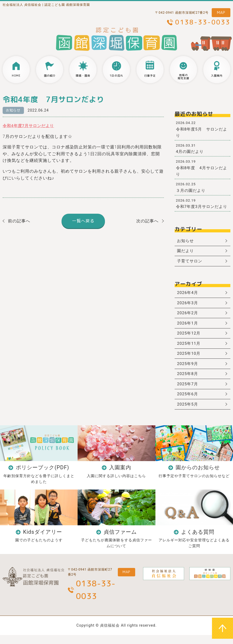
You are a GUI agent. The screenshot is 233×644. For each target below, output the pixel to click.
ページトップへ (222, 628)
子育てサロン (191, 262)
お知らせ (14, 110)
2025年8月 (188, 380)
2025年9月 (188, 369)
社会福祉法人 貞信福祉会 (22, 5)
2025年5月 (188, 412)
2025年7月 (188, 391)
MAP (221, 13)
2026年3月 (188, 305)
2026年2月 (188, 316)
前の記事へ (19, 221)
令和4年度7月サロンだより (30, 126)
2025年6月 (188, 401)
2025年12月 (190, 337)
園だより (186, 252)
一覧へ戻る (83, 221)
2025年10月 (190, 359)
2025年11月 (190, 348)
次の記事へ (147, 221)
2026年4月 (188, 295)
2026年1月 (188, 327)
